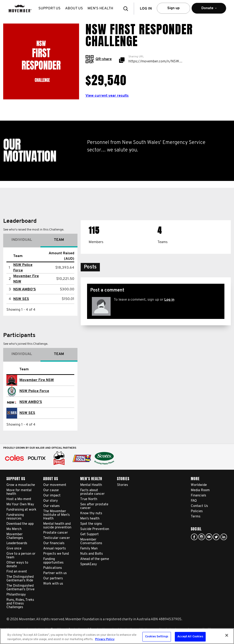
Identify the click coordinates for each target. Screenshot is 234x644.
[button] (127, 9)
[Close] (227, 635)
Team (59, 240)
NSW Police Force (34, 391)
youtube (209, 537)
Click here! (202, 537)
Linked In (224, 537)
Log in (169, 300)
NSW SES (21, 299)
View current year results (107, 96)
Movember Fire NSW (37, 380)
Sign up (173, 8)
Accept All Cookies (190, 637)
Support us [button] (49, 8)
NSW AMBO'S (25, 289)
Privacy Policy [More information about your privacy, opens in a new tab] (105, 639)
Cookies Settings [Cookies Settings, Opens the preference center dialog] (157, 637)
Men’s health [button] (100, 8)
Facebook (194, 537)
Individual (22, 240)
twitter (216, 537)
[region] (117, 636)
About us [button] (74, 8)
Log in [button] (146, 9)
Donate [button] (209, 10)
